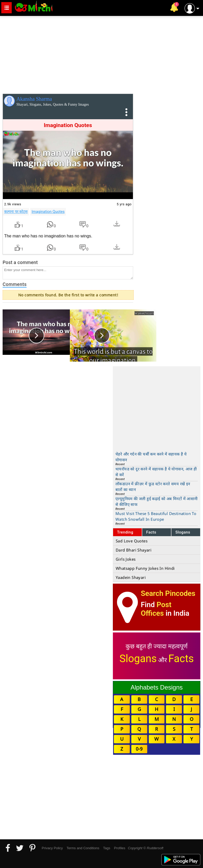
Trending (125, 532)
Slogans (183, 532)
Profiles (119, 848)
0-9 (139, 749)
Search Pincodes (168, 593)
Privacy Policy (52, 848)
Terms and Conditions (83, 848)
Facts (151, 532)
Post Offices (156, 609)
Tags (107, 848)
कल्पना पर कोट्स (16, 212)
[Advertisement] (101, 54)
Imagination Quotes (48, 212)
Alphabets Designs (157, 687)
